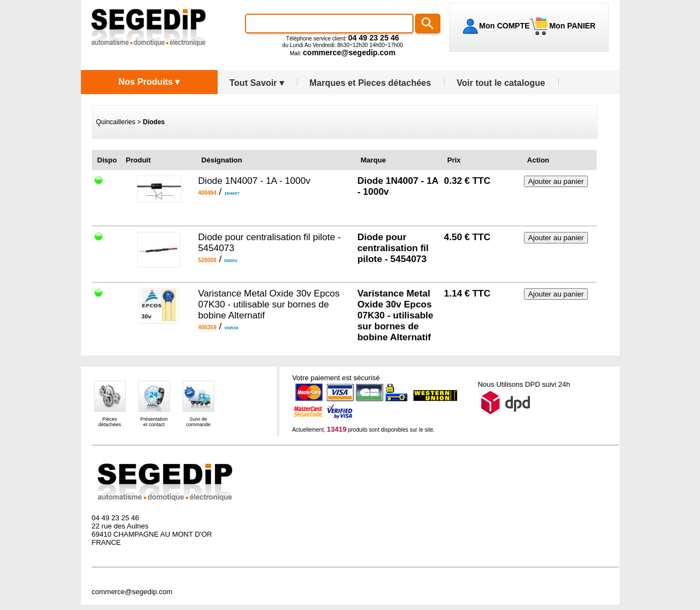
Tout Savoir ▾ (257, 83)
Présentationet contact (154, 422)
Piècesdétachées (110, 422)
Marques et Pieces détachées (370, 83)
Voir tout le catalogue (501, 83)
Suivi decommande (198, 422)
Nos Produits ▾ (149, 82)
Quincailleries (116, 122)
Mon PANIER (571, 26)
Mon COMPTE (504, 26)
